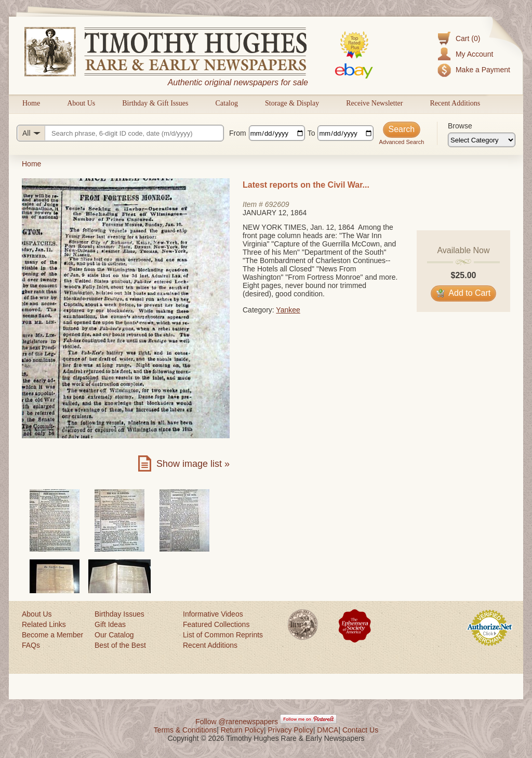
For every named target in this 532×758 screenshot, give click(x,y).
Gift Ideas (110, 624)
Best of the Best (120, 645)
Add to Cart (464, 293)
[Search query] (120, 133)
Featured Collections (216, 624)
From (238, 133)
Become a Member (52, 635)
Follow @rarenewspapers (237, 722)
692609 (277, 204)
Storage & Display (292, 103)
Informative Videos (213, 614)
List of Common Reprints (223, 635)
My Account (474, 54)
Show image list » (193, 464)
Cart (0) (468, 38)
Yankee (288, 310)
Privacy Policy (291, 730)
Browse (460, 126)
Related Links (44, 624)
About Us (81, 103)
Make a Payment (483, 70)
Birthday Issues (119, 614)
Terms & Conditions (185, 730)
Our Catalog (114, 635)
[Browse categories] (482, 140)
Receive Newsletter (374, 103)
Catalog (227, 103)
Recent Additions (455, 103)
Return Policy (242, 730)
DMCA (328, 730)
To (311, 133)
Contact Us (360, 730)
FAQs (31, 645)
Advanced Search (401, 142)
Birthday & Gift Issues (155, 103)
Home (31, 103)
